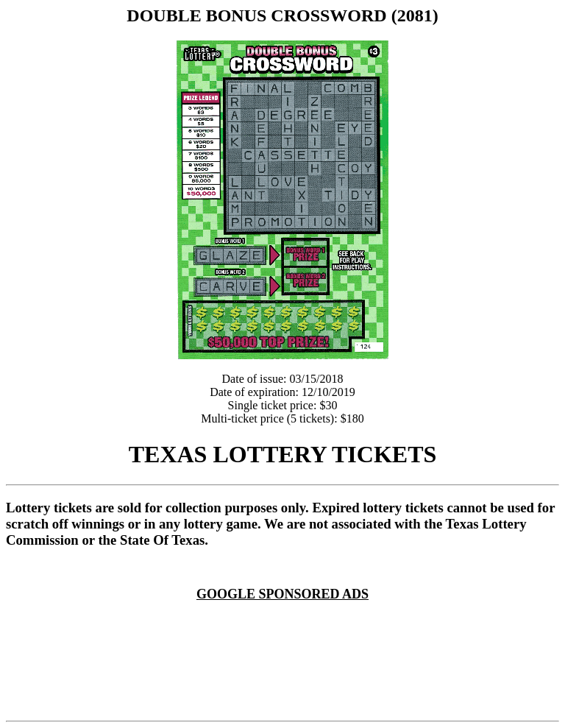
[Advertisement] (285, 619)
